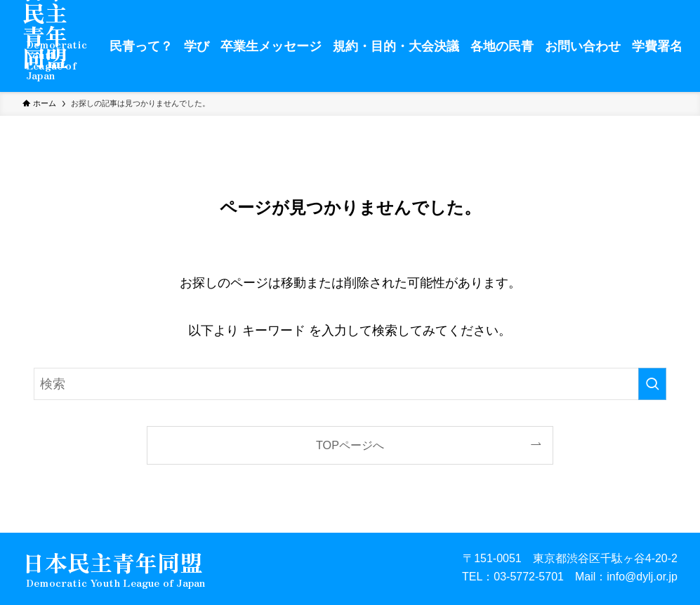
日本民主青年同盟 (112, 564)
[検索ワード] (350, 384)
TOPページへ (350, 445)
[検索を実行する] (652, 384)
